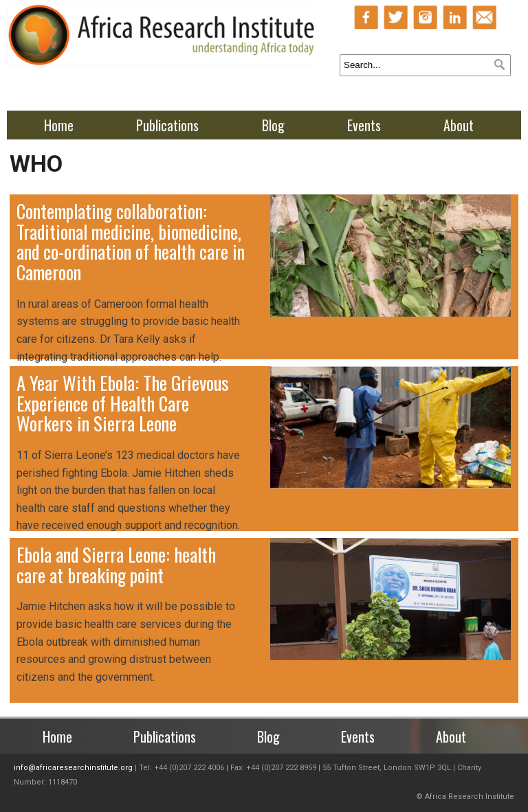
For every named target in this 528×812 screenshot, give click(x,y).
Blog (273, 125)
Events (364, 125)
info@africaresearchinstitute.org (73, 768)
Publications (167, 125)
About (459, 125)
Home (59, 125)
